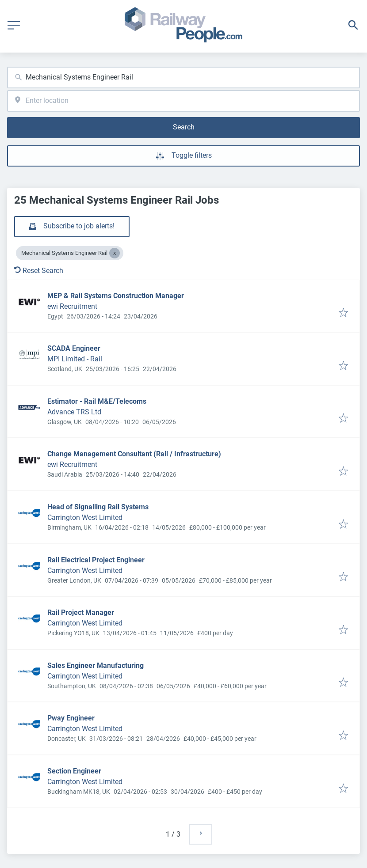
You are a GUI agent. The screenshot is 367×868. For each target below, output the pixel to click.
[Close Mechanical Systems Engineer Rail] (115, 253)
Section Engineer (74, 771)
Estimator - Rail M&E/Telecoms (97, 401)
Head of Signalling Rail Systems (98, 507)
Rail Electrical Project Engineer (96, 560)
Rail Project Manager (81, 612)
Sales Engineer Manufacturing (96, 665)
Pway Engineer (71, 718)
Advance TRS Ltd (74, 412)
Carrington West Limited (85, 517)
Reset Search (39, 271)
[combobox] (183, 78)
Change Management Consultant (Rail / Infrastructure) (134, 454)
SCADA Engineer (74, 348)
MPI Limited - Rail (75, 359)
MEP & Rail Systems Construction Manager (116, 296)
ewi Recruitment (72, 306)
